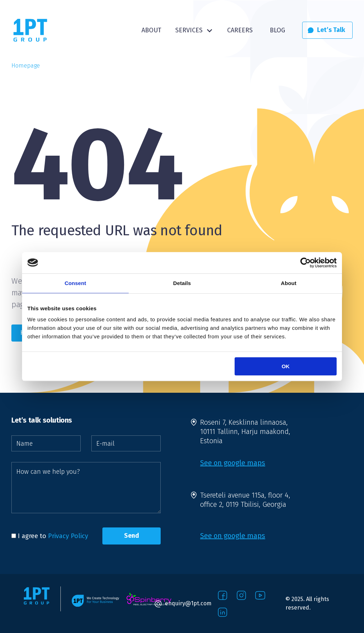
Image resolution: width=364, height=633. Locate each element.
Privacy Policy (68, 536)
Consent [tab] (76, 283)
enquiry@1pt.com (188, 603)
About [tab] (289, 283)
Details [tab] (182, 283)
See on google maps (233, 463)
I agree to (50, 536)
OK (286, 366)
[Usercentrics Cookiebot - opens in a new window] (306, 263)
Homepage (26, 66)
